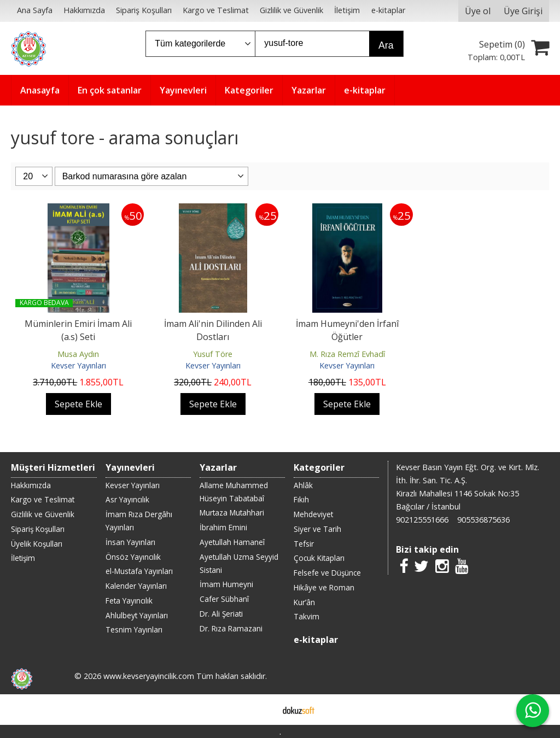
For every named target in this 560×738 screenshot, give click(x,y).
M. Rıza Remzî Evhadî (347, 354)
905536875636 (483, 520)
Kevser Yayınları (78, 365)
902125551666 (422, 520)
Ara (386, 45)
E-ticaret (263, 710)
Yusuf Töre (213, 354)
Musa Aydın (78, 354)
